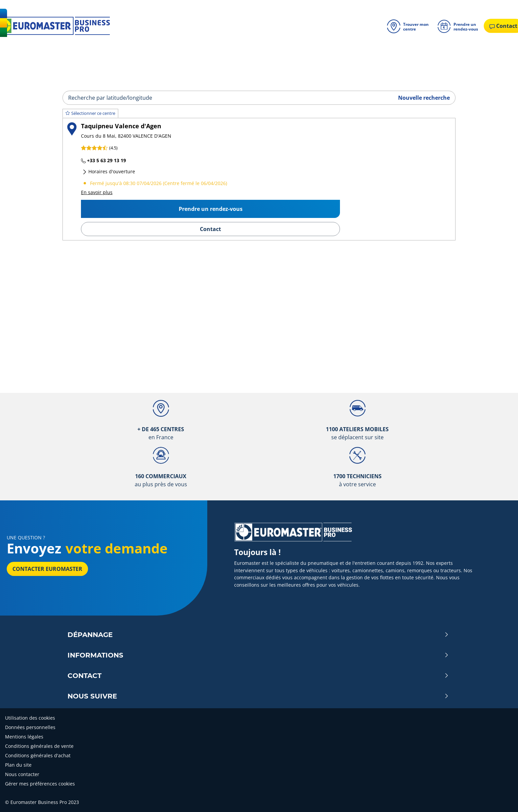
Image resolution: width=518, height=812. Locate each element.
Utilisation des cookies (30, 718)
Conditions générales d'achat (38, 755)
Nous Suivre (258, 696)
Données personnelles (30, 727)
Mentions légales (24, 737)
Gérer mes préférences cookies (40, 784)
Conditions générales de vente (39, 746)
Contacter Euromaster (47, 569)
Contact (210, 229)
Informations (258, 655)
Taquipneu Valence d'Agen (121, 126)
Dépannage (258, 635)
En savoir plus (97, 192)
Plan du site (18, 765)
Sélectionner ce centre (90, 113)
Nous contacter (22, 774)
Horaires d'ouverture (109, 171)
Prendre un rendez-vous (211, 209)
